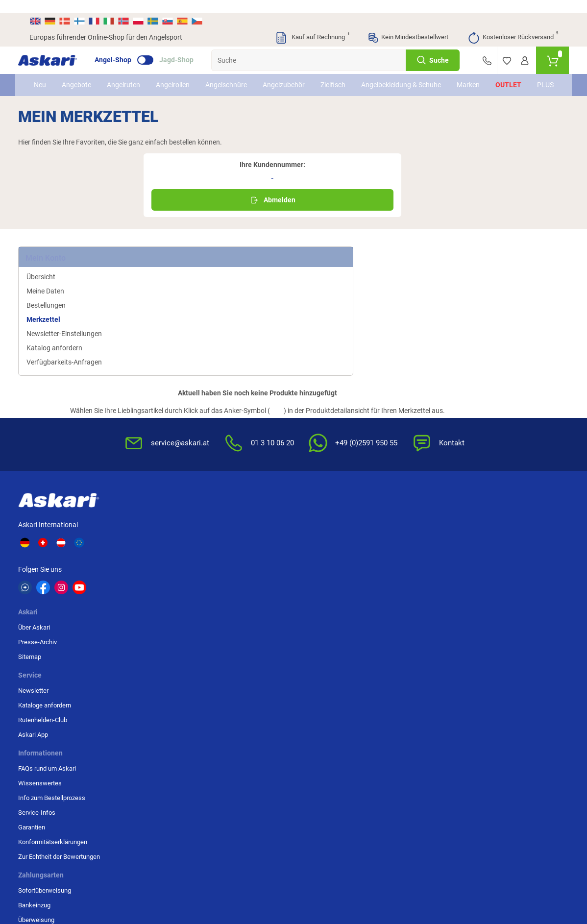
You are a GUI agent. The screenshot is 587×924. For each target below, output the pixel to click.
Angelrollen (176, 77)
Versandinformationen (131, 871)
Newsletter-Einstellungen (75, 281)
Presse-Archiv (155, 455)
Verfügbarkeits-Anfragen (75, 309)
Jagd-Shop (188, 47)
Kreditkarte (494, 485)
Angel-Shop (124, 47)
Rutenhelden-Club (234, 470)
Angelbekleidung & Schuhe (392, 77)
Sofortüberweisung (506, 441)
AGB (395, 441)
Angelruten (127, 77)
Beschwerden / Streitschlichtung (413, 536)
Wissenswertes (321, 455)
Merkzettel (55, 267)
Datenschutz (407, 470)
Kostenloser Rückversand (513, 24)
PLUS (541, 77)
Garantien (313, 499)
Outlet (504, 77)
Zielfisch (336, 77)
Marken (464, 77)
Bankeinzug (495, 455)
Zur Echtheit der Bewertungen (321, 533)
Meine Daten (57, 238)
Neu (43, 77)
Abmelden (489, 152)
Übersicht (52, 224)
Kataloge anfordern (236, 455)
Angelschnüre (230, 77)
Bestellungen (57, 252)
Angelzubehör (287, 77)
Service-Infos (318, 485)
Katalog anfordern (66, 295)
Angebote (80, 77)
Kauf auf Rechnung (312, 24)
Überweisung (497, 470)
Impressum (405, 517)
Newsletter (224, 441)
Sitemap (147, 470)
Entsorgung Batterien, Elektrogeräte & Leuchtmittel (419, 494)
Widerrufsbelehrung (416, 455)
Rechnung (493, 514)
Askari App (224, 485)
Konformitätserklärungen (334, 514)
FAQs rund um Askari (328, 441)
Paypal (489, 499)
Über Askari (152, 441)
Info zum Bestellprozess (333, 470)
